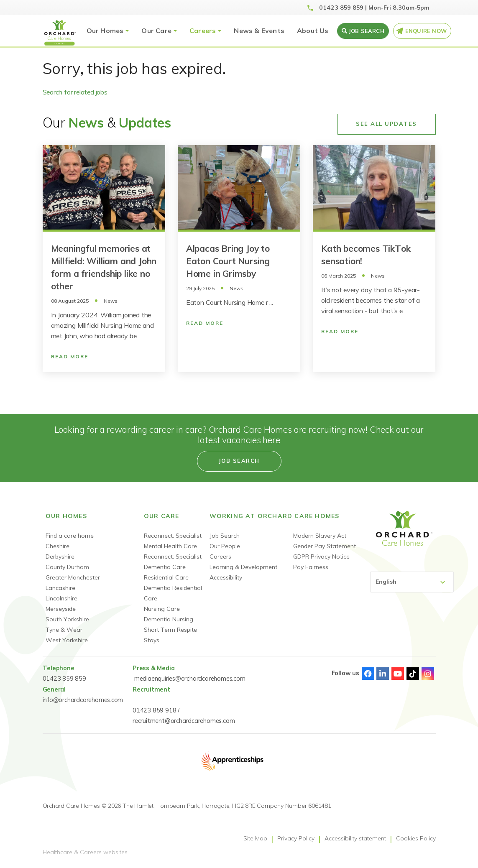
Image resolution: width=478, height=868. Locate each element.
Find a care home (70, 536)
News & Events (259, 31)
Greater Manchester (73, 577)
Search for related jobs (75, 92)
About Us (313, 31)
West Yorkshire (67, 640)
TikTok (413, 674)
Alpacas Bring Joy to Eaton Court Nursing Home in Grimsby (228, 261)
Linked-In (383, 674)
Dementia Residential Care (173, 593)
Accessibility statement (355, 838)
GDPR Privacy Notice (321, 557)
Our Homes (105, 31)
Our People (225, 546)
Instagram (428, 674)
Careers (203, 31)
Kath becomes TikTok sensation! (366, 255)
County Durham (67, 567)
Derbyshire (60, 557)
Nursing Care (162, 609)
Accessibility (226, 577)
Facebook (368, 674)
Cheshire (58, 546)
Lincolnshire (61, 598)
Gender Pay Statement (325, 546)
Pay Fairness (311, 567)
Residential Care (166, 577)
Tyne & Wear (64, 630)
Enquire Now (426, 31)
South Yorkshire (67, 619)
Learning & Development (243, 567)
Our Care (156, 31)
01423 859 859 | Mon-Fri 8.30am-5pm (374, 8)
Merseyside (61, 609)
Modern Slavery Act (320, 536)
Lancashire (60, 588)
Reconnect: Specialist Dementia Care (173, 562)
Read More (70, 356)
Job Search (225, 536)
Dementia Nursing (169, 619)
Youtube (398, 674)
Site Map (255, 838)
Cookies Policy (416, 838)
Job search (367, 31)
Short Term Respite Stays (170, 635)
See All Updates (386, 124)
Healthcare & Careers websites (85, 852)
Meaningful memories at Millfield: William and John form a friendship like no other (104, 267)
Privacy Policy (296, 838)
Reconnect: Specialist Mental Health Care (173, 541)
